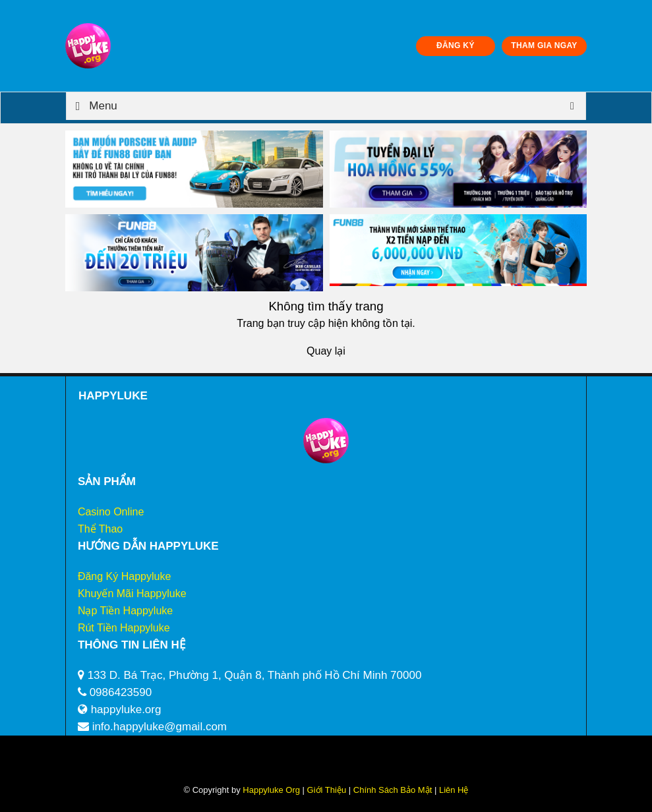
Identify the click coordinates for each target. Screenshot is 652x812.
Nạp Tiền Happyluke (125, 611)
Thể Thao (100, 529)
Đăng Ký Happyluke (124, 576)
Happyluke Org (271, 790)
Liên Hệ (452, 790)
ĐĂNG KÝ (456, 45)
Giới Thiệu (327, 790)
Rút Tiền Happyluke (124, 628)
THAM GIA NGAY (544, 45)
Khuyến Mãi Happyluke (132, 594)
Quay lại (326, 351)
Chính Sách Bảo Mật (393, 790)
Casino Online (111, 512)
